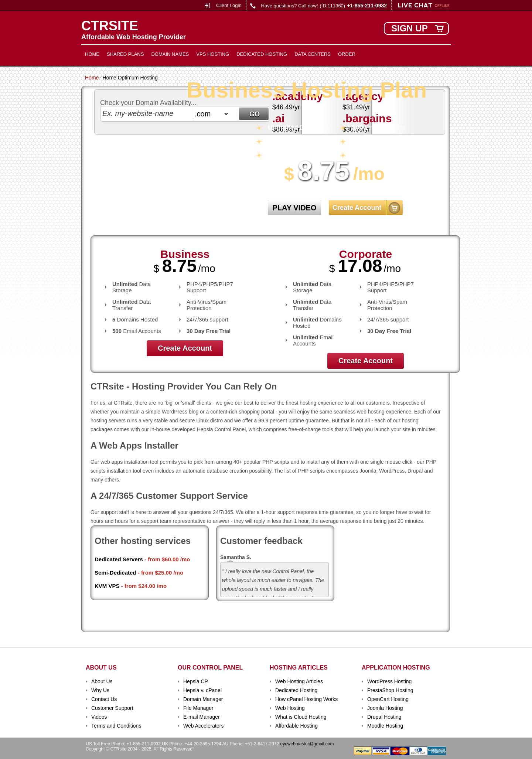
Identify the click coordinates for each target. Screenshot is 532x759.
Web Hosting (290, 708)
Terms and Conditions (116, 726)
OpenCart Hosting (388, 699)
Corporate (366, 254)
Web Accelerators (203, 726)
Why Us (100, 690)
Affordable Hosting (296, 726)
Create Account (357, 208)
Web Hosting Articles (299, 681)
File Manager (198, 708)
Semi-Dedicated (115, 573)
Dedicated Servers (119, 559)
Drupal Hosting (384, 717)
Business (185, 254)
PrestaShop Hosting (390, 690)
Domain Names (170, 54)
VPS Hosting (213, 54)
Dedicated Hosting (262, 54)
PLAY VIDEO (295, 208)
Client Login (229, 5)
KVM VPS (107, 586)
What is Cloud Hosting (301, 717)
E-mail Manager (202, 717)
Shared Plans (125, 54)
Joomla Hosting (385, 708)
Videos (99, 717)
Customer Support (112, 708)
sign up (410, 28)
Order (347, 54)
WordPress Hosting (389, 681)
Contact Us (104, 699)
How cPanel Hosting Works (306, 699)
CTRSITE (110, 26)
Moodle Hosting (385, 726)
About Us (102, 681)
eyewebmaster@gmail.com (307, 744)
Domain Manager (203, 699)
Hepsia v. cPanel (202, 690)
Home (92, 54)
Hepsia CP (196, 681)
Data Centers (313, 54)
